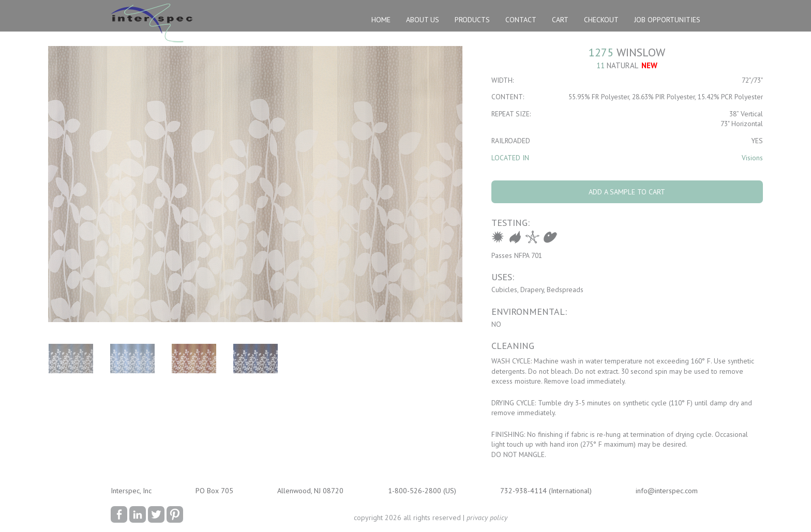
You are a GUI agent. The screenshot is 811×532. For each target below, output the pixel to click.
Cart (560, 20)
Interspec (154, 24)
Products (472, 20)
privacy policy (487, 518)
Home (381, 20)
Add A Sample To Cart (627, 192)
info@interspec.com (667, 491)
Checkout (601, 20)
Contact (521, 20)
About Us (423, 20)
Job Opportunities (667, 20)
